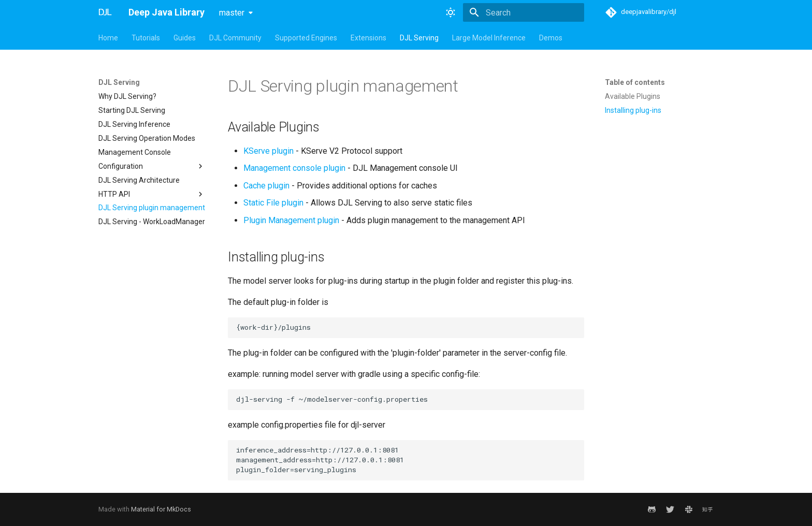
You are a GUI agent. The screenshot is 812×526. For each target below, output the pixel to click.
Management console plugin (294, 168)
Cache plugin (266, 186)
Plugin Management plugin (291, 220)
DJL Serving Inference (134, 124)
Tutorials (146, 38)
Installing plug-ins (633, 110)
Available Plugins (633, 96)
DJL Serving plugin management (152, 208)
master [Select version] (232, 13)
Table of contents (635, 82)
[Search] (524, 12)
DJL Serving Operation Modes (147, 138)
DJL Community (235, 38)
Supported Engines (306, 38)
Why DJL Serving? (127, 96)
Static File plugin (273, 203)
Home (108, 38)
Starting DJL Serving (132, 110)
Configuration (152, 166)
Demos (551, 38)
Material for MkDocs (161, 509)
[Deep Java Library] (105, 12)
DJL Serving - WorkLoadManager (152, 222)
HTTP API (152, 194)
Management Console (135, 152)
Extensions (368, 38)
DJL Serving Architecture (139, 180)
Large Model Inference (489, 38)
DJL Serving (419, 38)
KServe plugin (269, 151)
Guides (185, 38)
